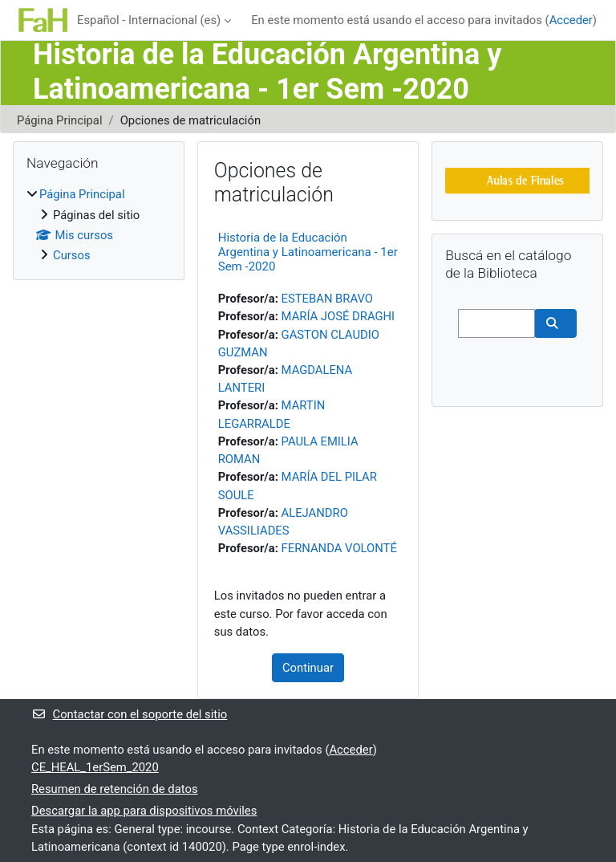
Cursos (72, 255)
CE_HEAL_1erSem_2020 (95, 767)
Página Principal (60, 120)
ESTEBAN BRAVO (327, 299)
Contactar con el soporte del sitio (129, 714)
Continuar (308, 668)
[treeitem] (99, 225)
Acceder (571, 20)
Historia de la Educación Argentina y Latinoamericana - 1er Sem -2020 (308, 252)
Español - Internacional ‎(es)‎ (149, 20)
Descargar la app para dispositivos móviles (144, 811)
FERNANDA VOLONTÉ (339, 548)
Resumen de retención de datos (115, 789)
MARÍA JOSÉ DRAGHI (338, 316)
